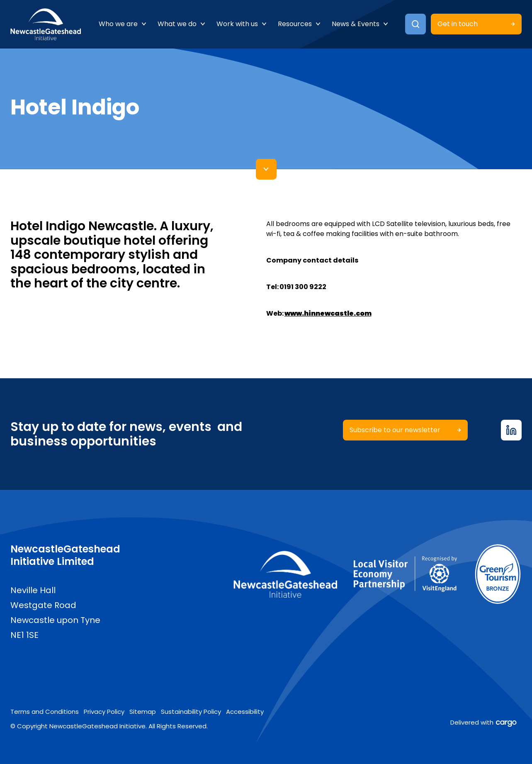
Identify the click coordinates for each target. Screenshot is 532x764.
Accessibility (245, 712)
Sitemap (143, 712)
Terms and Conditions (45, 712)
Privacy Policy (104, 712)
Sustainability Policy (191, 712)
